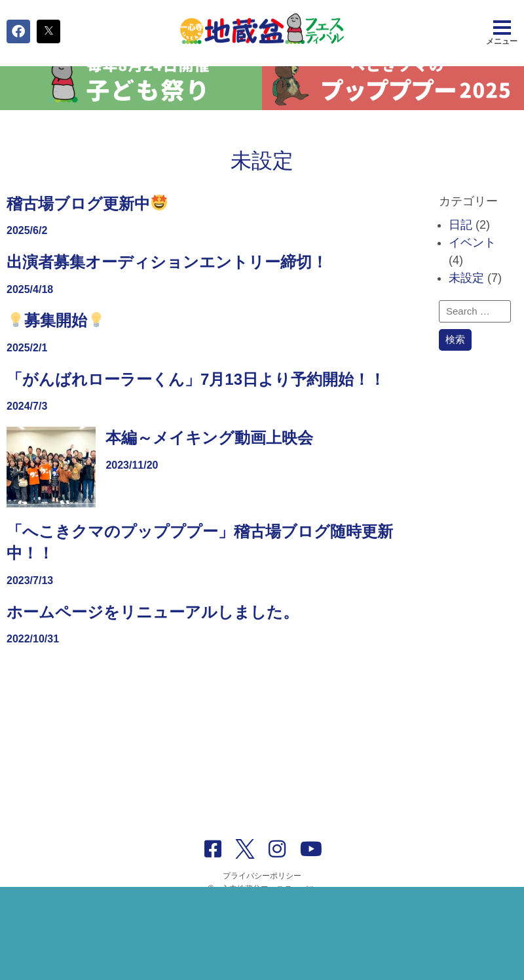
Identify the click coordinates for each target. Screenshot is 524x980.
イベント (472, 260)
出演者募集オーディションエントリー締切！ (167, 279)
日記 (460, 242)
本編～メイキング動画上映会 (209, 455)
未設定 (466, 295)
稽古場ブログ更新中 (87, 221)
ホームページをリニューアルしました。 (153, 629)
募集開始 (56, 338)
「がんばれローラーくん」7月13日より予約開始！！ (196, 396)
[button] (18, 31)
